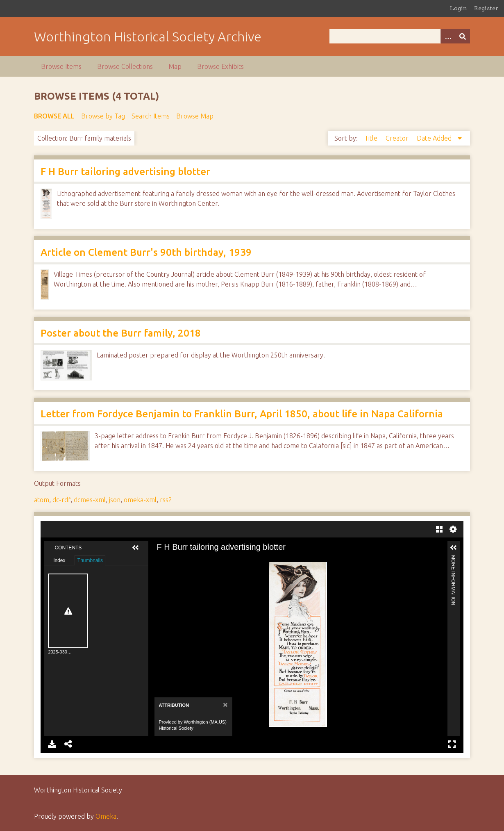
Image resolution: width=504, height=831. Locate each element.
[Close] (224, 705)
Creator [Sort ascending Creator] (398, 138)
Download (52, 744)
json (115, 500)
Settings (453, 529)
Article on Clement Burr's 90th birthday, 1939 (146, 252)
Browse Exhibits (220, 66)
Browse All (54, 116)
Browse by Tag (103, 116)
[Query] (400, 36)
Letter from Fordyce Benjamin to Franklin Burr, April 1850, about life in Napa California (242, 414)
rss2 (166, 500)
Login (459, 8)
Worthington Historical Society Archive (148, 36)
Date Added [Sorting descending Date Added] (435, 138)
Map (175, 66)
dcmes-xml (90, 500)
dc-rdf (61, 500)
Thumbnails (90, 560)
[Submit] (463, 36)
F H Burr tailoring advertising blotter (125, 172)
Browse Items (61, 66)
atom (42, 500)
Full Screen (452, 744)
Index (59, 560)
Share (68, 744)
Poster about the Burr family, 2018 (121, 333)
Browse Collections (125, 66)
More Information (453, 559)
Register (486, 8)
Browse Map (195, 116)
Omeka (106, 816)
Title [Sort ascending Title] (372, 138)
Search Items (151, 116)
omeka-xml (140, 500)
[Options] (448, 36)
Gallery (439, 529)
